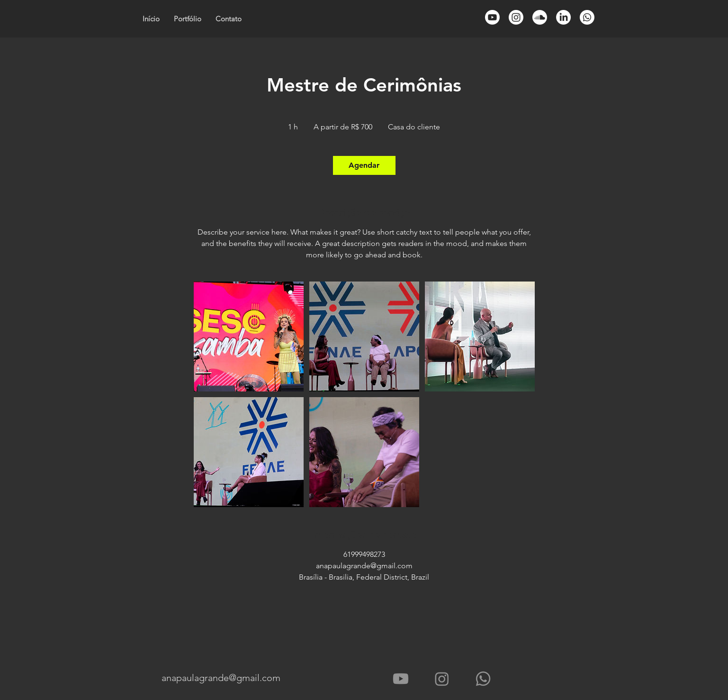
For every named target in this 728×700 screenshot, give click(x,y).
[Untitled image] (249, 336)
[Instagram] (442, 679)
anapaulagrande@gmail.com (221, 678)
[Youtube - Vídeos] (401, 679)
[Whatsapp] (587, 17)
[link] (364, 165)
